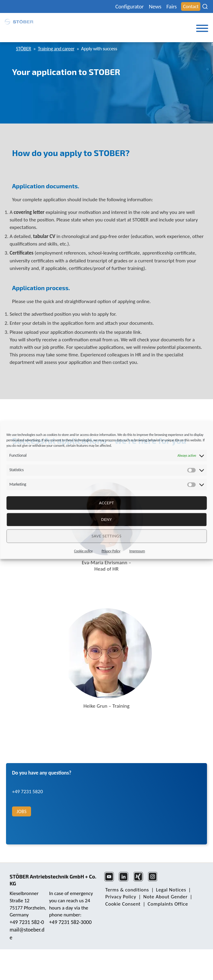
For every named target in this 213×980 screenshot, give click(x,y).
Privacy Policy (111, 551)
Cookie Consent (123, 904)
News (155, 6)
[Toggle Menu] (202, 28)
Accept (107, 503)
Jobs (22, 811)
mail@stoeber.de (27, 933)
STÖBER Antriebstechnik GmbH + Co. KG (53, 880)
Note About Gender (166, 897)
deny (107, 519)
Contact (191, 6)
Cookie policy (83, 551)
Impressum (137, 551)
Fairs (171, 6)
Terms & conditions (127, 890)
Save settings (107, 536)
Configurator (130, 6)
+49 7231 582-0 (27, 922)
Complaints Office (168, 904)
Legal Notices (171, 890)
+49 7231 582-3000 (70, 922)
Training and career (56, 49)
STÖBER (23, 49)
